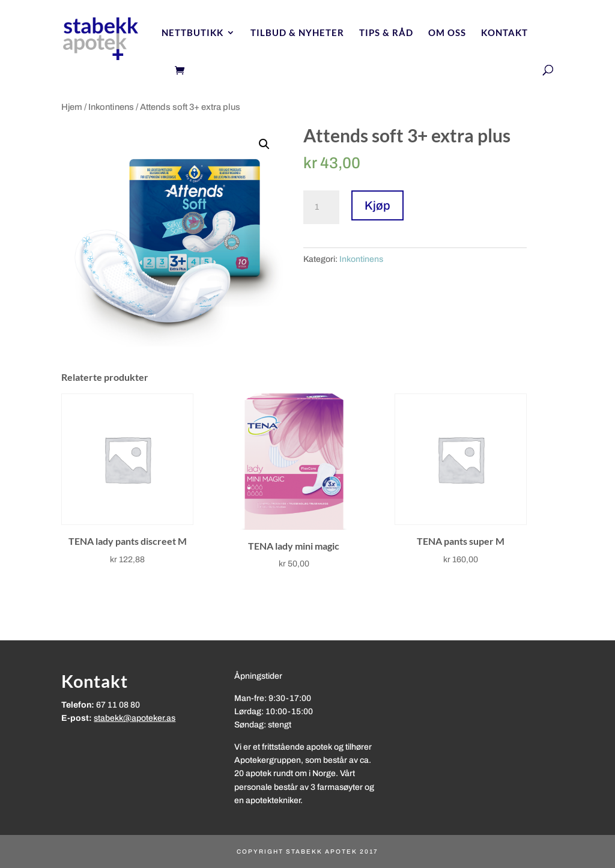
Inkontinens (111, 107)
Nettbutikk (192, 33)
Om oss (447, 33)
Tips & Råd (386, 33)
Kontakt (504, 33)
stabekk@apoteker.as (135, 718)
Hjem (72, 107)
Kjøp (377, 205)
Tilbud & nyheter (297, 33)
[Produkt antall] (321, 207)
